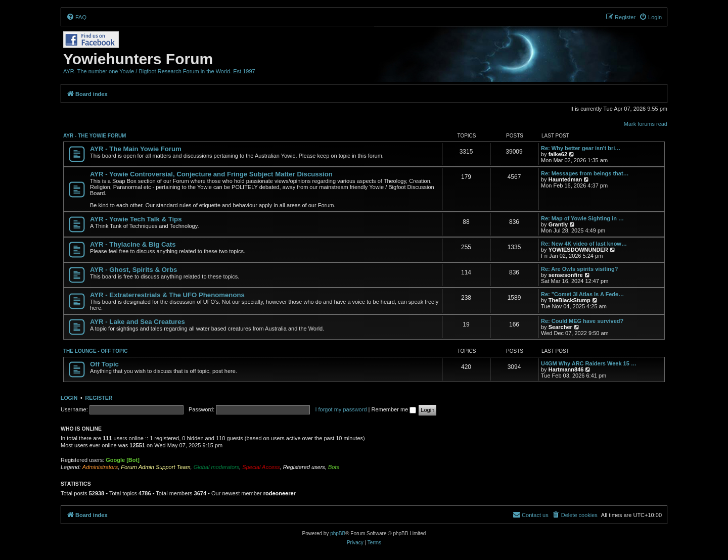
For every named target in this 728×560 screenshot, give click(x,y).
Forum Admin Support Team (155, 467)
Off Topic (104, 364)
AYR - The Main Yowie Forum (136, 149)
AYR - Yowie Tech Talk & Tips (136, 219)
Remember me (394, 409)
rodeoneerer (280, 493)
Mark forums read (646, 124)
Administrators (100, 467)
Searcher (560, 327)
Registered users (304, 467)
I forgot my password (341, 409)
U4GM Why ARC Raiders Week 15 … (589, 363)
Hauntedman (565, 179)
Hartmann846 (566, 369)
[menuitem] (76, 17)
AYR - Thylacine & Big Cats (133, 244)
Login (69, 398)
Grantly (558, 224)
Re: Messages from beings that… (585, 173)
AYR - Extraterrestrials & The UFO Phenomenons (167, 295)
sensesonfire (566, 275)
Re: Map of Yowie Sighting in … (582, 218)
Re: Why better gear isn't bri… (581, 148)
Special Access (261, 467)
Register (99, 398)
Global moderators (217, 467)
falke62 (558, 154)
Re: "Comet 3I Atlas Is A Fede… (582, 294)
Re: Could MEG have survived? (582, 321)
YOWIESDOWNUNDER (578, 250)
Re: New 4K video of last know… (584, 244)
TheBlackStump (570, 300)
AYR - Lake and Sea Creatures (138, 322)
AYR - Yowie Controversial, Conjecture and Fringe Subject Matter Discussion (211, 174)
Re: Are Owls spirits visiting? (579, 269)
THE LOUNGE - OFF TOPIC (96, 351)
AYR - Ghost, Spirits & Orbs (133, 270)
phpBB (338, 533)
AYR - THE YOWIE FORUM (95, 136)
